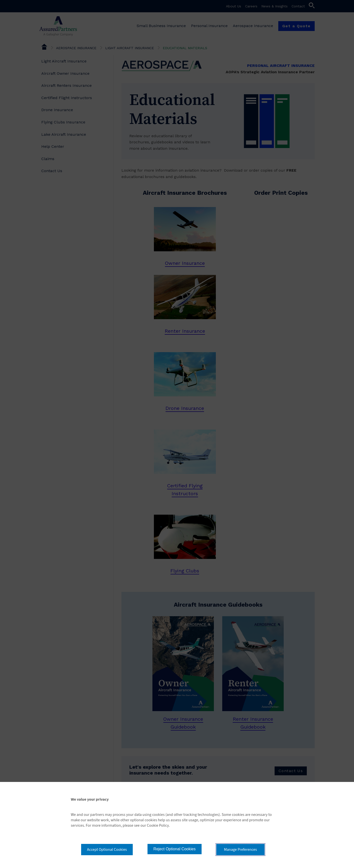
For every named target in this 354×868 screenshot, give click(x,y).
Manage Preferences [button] (240, 850)
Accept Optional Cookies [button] (107, 850)
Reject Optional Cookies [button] (175, 849)
